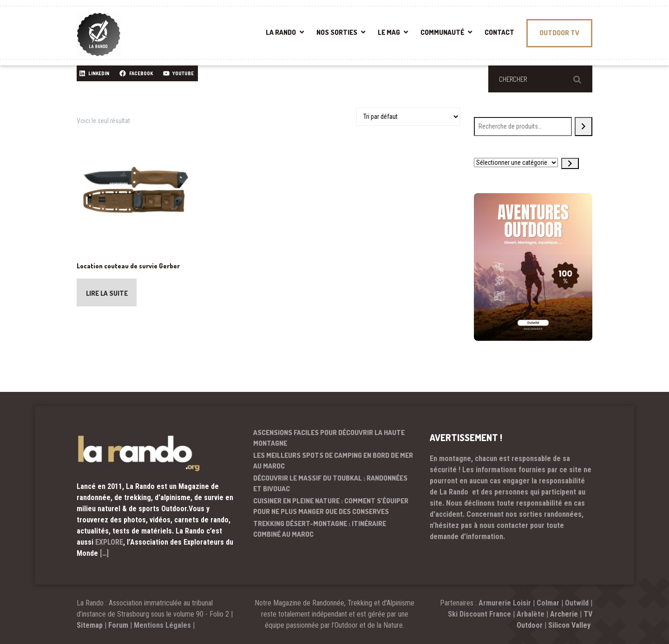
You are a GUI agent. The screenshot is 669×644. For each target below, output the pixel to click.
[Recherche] (584, 127)
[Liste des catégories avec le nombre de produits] (516, 163)
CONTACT (499, 32)
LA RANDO (281, 32)
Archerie (564, 614)
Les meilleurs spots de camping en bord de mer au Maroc (333, 461)
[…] (104, 553)
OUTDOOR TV (559, 33)
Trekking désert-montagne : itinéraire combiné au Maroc (320, 529)
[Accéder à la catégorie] (570, 163)
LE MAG (389, 32)
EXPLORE (109, 542)
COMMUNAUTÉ (442, 32)
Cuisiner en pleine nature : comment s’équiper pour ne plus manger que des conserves (331, 506)
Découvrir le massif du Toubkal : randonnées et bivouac (330, 483)
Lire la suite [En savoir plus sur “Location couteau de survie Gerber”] (107, 294)
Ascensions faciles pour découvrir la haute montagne (329, 438)
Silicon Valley (570, 625)
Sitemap (90, 625)
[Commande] (408, 117)
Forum (118, 625)
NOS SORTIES (337, 32)
